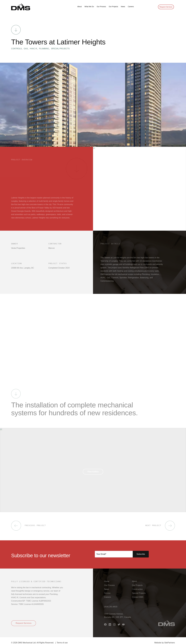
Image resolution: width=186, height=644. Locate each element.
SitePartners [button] (170, 643)
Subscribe (141, 554)
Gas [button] (27, 49)
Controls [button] (17, 49)
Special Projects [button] (60, 49)
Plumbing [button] (45, 49)
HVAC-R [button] (34, 49)
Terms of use (62, 643)
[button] (21, 7)
